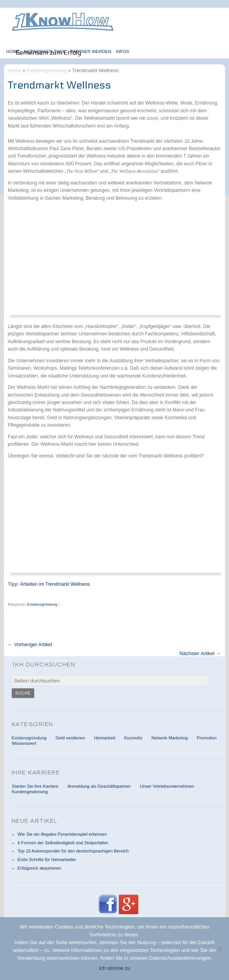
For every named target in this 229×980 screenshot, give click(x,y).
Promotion (207, 738)
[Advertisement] (107, 262)
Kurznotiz (133, 738)
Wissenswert (24, 743)
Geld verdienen (70, 738)
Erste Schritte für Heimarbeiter (47, 859)
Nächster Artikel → (200, 654)
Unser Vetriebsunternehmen (167, 786)
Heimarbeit (105, 738)
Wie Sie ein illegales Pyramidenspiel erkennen (62, 834)
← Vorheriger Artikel (30, 645)
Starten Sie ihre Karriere (35, 786)
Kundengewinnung (30, 792)
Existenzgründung (46, 70)
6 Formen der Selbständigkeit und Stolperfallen (63, 843)
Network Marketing (170, 738)
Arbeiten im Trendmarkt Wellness (55, 584)
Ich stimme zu (114, 968)
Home (13, 51)
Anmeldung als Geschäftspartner (99, 786)
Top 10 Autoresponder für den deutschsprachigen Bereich (73, 851)
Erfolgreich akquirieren (39, 868)
